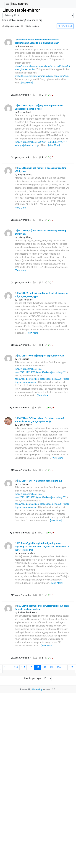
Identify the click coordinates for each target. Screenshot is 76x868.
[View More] (27, 83)
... (10, 667)
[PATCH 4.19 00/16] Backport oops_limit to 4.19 (40, 356)
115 (23, 667)
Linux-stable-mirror (21, 10)
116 (30, 667)
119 (52, 667)
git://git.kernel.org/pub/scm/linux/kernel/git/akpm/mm (42, 76)
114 (16, 667)
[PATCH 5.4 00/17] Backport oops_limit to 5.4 (38, 481)
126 (71, 667)
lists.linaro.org (20, 4)
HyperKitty (37, 689)
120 (59, 667)
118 (45, 667)
